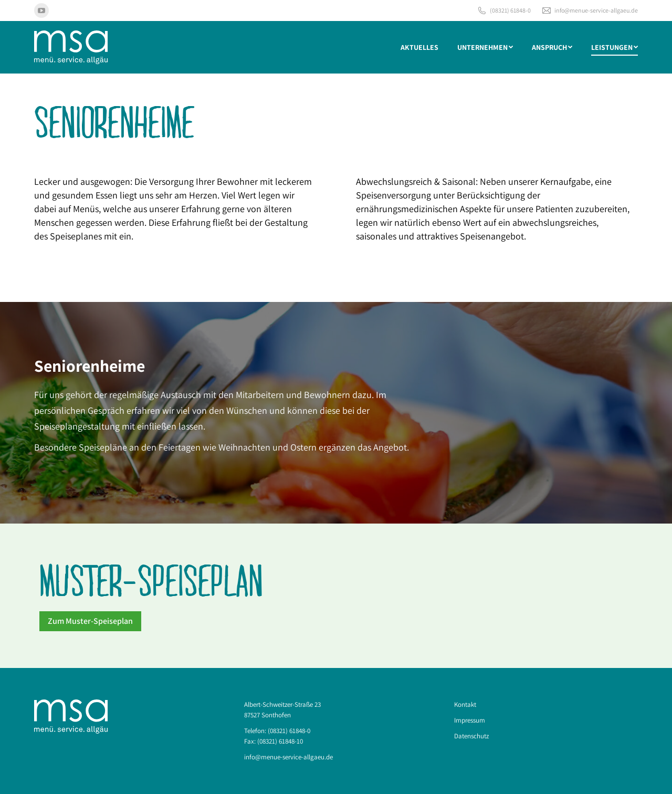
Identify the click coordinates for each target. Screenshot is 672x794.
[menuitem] (419, 47)
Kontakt (465, 704)
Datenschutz (471, 736)
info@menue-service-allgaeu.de (590, 11)
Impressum (470, 720)
